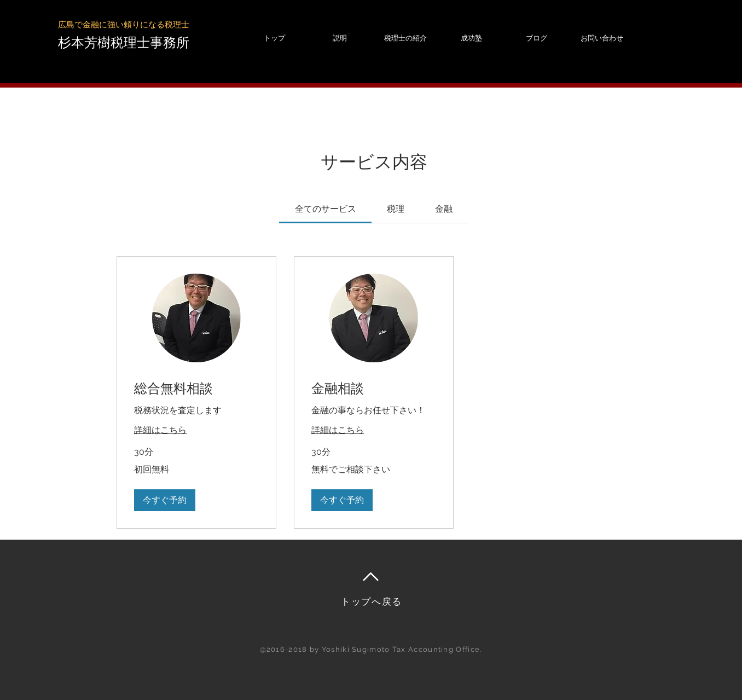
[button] (165, 500)
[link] (326, 209)
